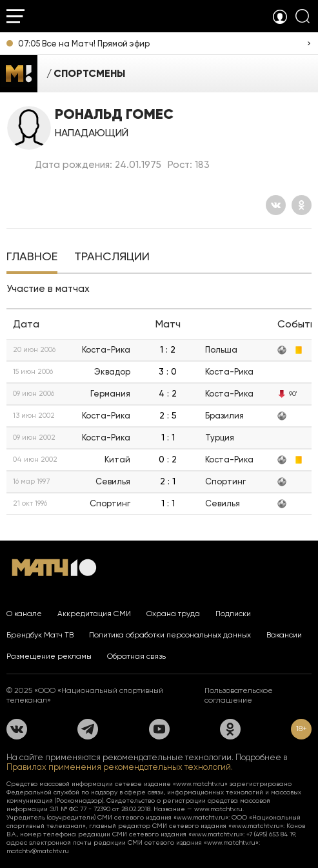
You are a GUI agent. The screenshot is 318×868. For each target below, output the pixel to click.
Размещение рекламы (49, 656)
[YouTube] (159, 729)
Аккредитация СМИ (94, 614)
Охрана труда (173, 614)
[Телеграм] (88, 729)
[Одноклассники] (302, 205)
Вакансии (284, 635)
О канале (24, 614)
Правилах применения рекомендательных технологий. (120, 767)
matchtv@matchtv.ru (38, 851)
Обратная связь (136, 656)
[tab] (32, 258)
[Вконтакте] (276, 205)
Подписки (233, 614)
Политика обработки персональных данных (170, 635)
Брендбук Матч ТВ (40, 635)
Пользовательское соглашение (239, 695)
